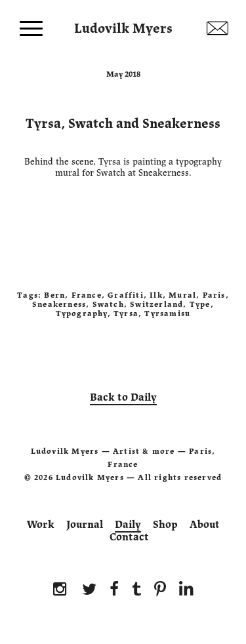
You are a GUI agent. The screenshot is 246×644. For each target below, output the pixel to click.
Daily (128, 525)
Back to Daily (123, 397)
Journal (85, 525)
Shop (165, 525)
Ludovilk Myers (123, 26)
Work (41, 525)
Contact (129, 537)
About (205, 525)
